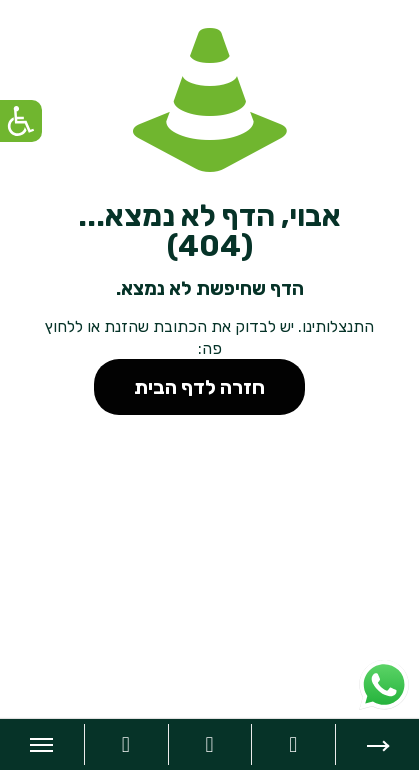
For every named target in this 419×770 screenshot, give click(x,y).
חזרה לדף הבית (199, 387)
